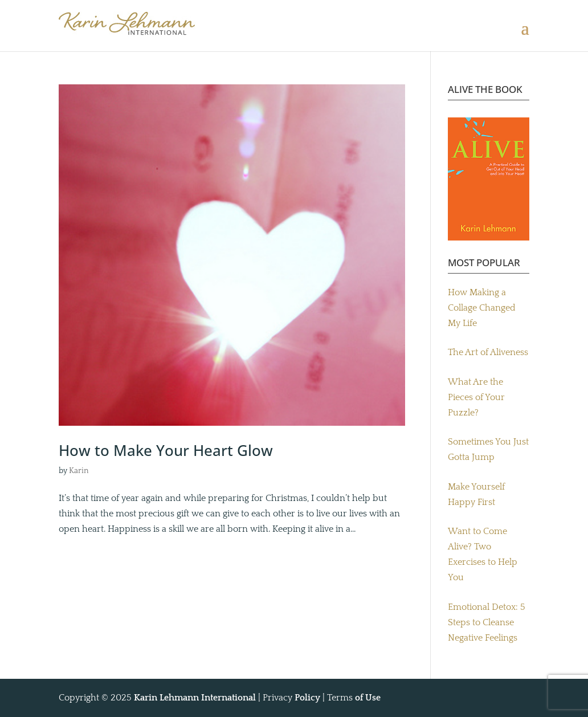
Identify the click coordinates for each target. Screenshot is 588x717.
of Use (368, 698)
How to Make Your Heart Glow (166, 450)
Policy (307, 698)
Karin (79, 471)
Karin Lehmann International (195, 698)
